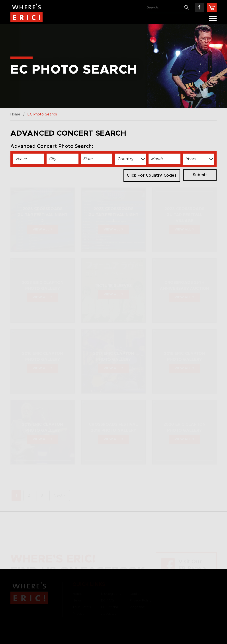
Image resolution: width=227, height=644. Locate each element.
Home (15, 114)
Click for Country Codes (152, 176)
